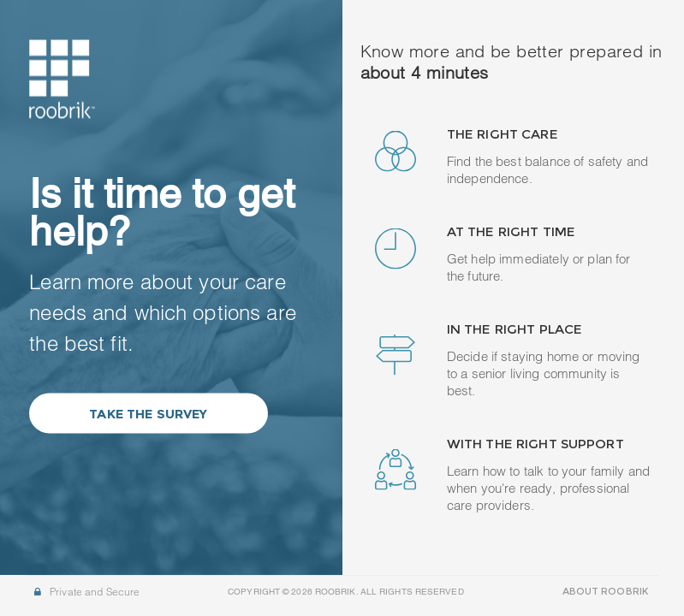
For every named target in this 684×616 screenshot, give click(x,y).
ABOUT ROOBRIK (605, 591)
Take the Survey (148, 413)
